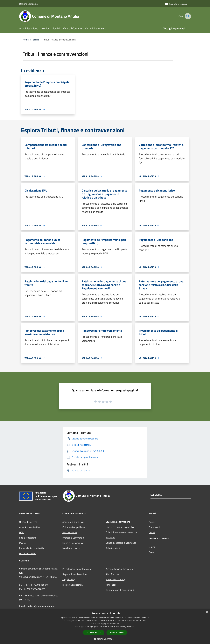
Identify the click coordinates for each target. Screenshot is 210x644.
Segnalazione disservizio (74, 574)
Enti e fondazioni (28, 538)
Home (26, 40)
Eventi (152, 552)
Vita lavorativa (70, 532)
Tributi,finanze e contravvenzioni (122, 532)
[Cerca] (187, 16)
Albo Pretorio (112, 574)
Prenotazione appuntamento (77, 569)
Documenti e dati (28, 553)
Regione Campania (28, 4)
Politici (23, 543)
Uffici (22, 532)
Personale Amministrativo (32, 548)
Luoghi (152, 547)
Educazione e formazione (118, 522)
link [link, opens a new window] (133, 626)
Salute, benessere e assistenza (121, 543)
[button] (105, 639)
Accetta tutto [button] (94, 633)
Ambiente (110, 537)
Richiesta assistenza (72, 585)
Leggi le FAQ (69, 579)
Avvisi (152, 532)
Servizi (36, 40)
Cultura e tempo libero (73, 527)
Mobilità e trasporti (72, 548)
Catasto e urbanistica (73, 543)
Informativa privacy (115, 579)
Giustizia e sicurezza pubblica (120, 527)
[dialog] (105, 627)
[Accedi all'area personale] (176, 4)
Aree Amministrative (30, 527)
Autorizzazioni (113, 548)
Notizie (152, 522)
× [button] (207, 612)
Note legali (111, 585)
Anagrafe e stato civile (73, 522)
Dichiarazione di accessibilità (120, 590)
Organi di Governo (28, 522)
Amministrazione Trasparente (120, 569)
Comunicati (154, 527)
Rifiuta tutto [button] (117, 632)
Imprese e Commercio (73, 538)
